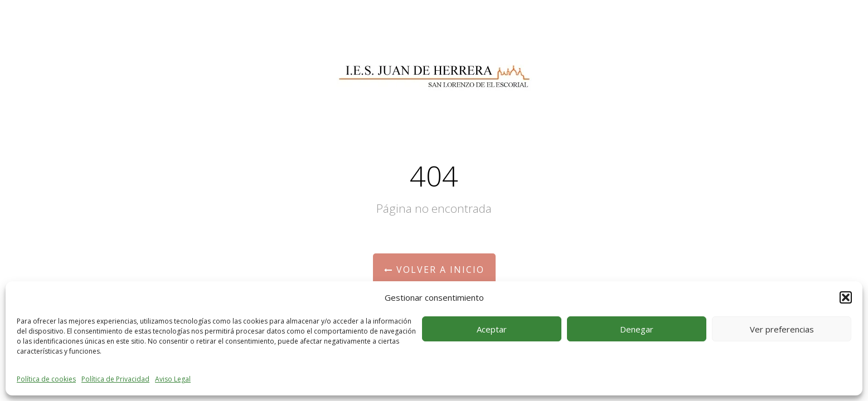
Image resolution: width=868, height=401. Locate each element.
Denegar (637, 329)
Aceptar (492, 329)
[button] (846, 297)
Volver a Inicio (434, 270)
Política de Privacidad (115, 379)
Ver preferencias (782, 329)
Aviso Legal (173, 379)
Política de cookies (46, 379)
